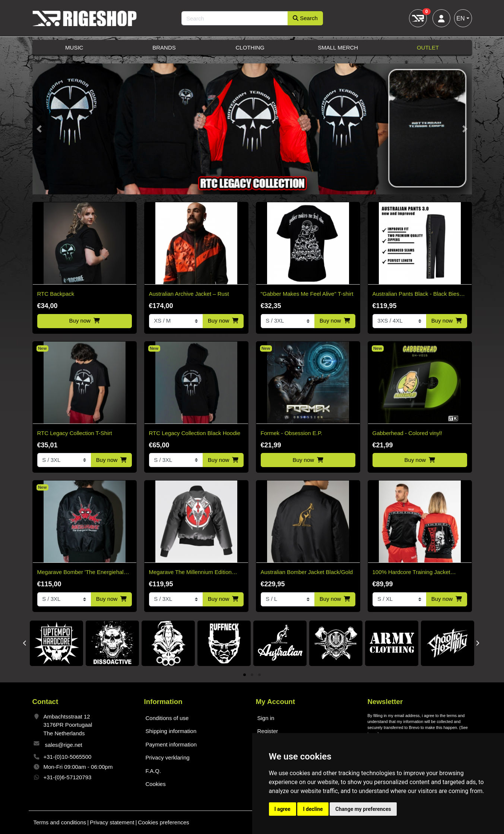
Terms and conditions (60, 822)
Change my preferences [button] (363, 809)
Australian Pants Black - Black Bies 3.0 (416, 294)
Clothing (250, 47)
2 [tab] (252, 675)
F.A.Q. (153, 771)
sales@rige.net (64, 745)
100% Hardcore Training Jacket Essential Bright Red (411, 573)
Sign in (266, 718)
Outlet (428, 47)
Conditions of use (167, 718)
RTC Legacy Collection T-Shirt (75, 433)
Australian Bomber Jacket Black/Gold (307, 572)
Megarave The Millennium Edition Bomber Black (190, 573)
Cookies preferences (164, 822)
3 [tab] (259, 675)
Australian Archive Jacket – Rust (189, 294)
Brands (164, 47)
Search (305, 18)
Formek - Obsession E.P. (292, 433)
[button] (39, 129)
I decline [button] (313, 809)
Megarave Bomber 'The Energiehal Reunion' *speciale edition (80, 573)
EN (460, 18)
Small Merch (338, 47)
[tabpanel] (57, 644)
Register (268, 731)
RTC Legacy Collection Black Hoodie (195, 433)
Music (74, 47)
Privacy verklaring (168, 757)
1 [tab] (245, 675)
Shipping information (171, 731)
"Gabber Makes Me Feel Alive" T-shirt (307, 294)
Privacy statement (112, 822)
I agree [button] (283, 809)
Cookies (156, 784)
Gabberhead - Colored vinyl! (408, 433)
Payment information (171, 744)
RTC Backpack (56, 294)
